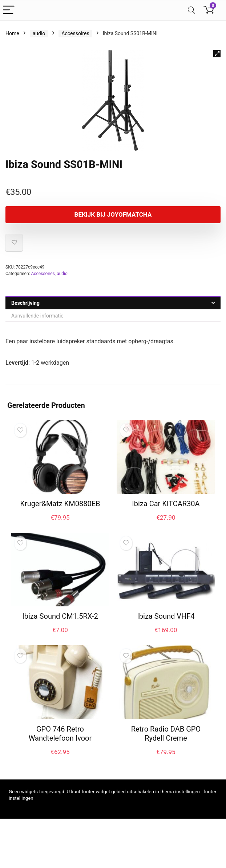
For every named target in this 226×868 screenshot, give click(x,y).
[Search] (191, 10)
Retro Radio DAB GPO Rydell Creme (166, 734)
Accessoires (75, 33)
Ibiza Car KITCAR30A (166, 504)
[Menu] (9, 10)
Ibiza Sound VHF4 (166, 616)
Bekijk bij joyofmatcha (113, 214)
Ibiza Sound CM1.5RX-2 (60, 616)
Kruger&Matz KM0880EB (60, 504)
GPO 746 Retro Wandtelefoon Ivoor (60, 734)
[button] (217, 54)
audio (39, 33)
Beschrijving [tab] (25, 303)
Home (12, 33)
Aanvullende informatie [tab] (37, 316)
